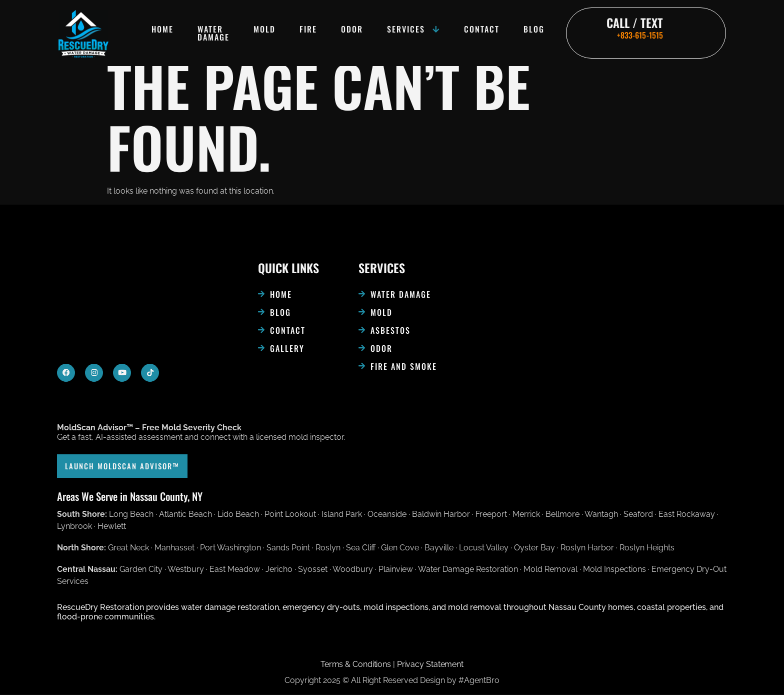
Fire (308, 29)
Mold (264, 29)
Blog (534, 29)
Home (162, 29)
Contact (482, 29)
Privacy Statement (430, 665)
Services (413, 29)
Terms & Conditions (356, 665)
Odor (352, 29)
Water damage (213, 33)
